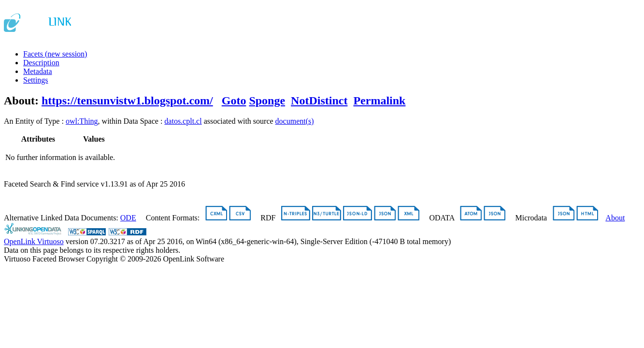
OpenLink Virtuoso (34, 241)
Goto (234, 101)
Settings (36, 80)
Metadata (38, 71)
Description (41, 63)
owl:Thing (82, 121)
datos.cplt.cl (183, 121)
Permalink (379, 101)
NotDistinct (319, 101)
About (615, 218)
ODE (128, 218)
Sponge (267, 101)
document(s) (295, 121)
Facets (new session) (55, 54)
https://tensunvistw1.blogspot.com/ (127, 101)
